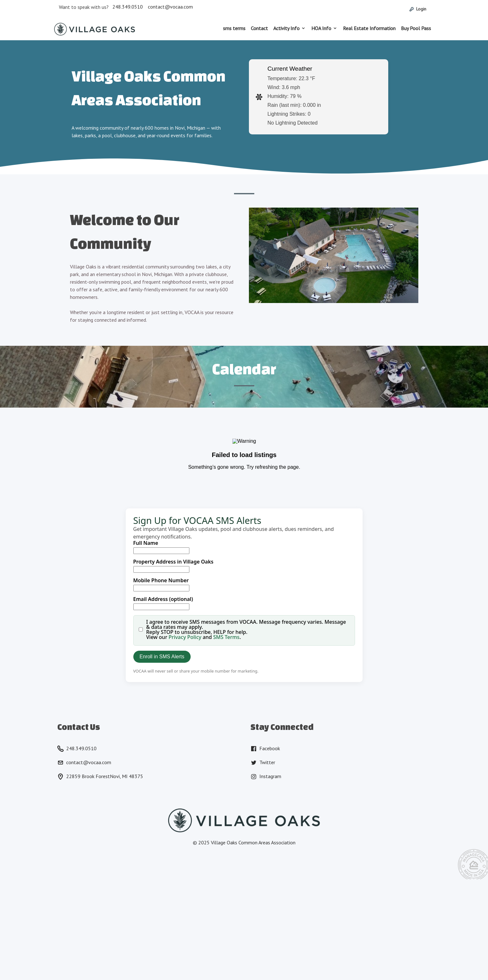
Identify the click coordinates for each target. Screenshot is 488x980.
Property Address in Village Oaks (174, 562)
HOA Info (321, 28)
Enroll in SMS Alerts (162, 657)
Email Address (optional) (163, 599)
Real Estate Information (369, 28)
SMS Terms (226, 637)
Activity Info (286, 28)
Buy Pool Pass (416, 28)
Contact (259, 28)
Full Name (146, 543)
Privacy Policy (185, 637)
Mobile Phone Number (161, 580)
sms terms (234, 28)
